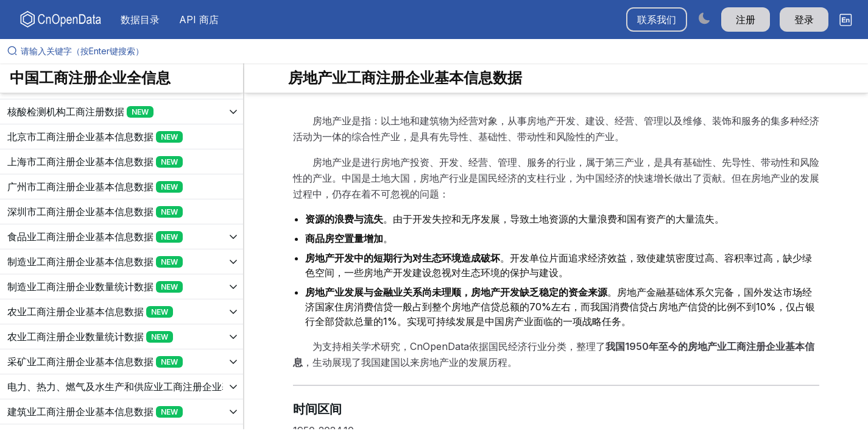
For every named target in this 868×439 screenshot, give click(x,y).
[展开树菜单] (122, 112)
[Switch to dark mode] (704, 18)
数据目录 (140, 20)
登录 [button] (804, 20)
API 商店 (199, 20)
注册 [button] (746, 20)
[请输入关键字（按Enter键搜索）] (439, 51)
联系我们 (657, 20)
